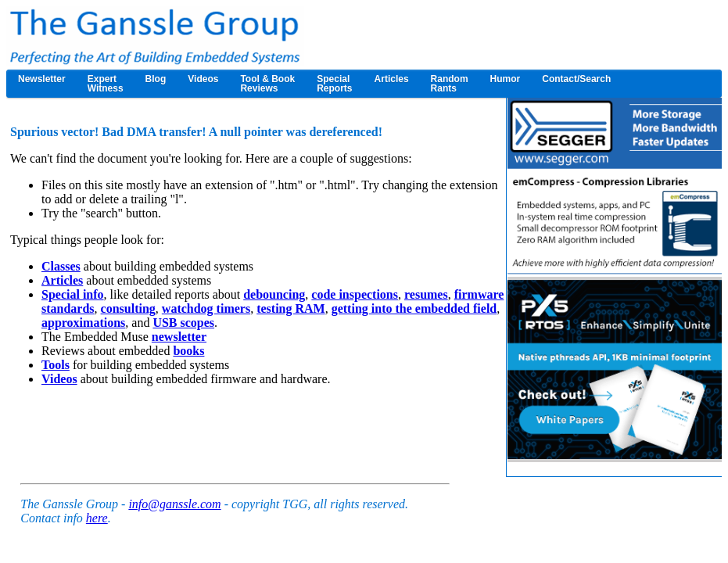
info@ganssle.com (174, 504)
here (97, 518)
